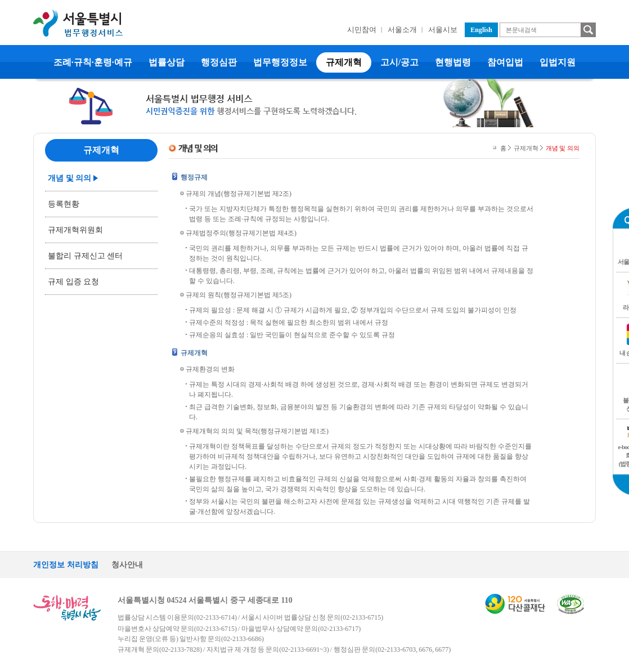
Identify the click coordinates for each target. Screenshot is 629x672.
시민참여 (362, 30)
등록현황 (64, 204)
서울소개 (402, 30)
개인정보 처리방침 (66, 565)
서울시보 (443, 30)
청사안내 (127, 565)
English (481, 30)
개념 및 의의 (69, 178)
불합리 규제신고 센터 (85, 256)
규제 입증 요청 (73, 282)
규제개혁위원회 (75, 230)
